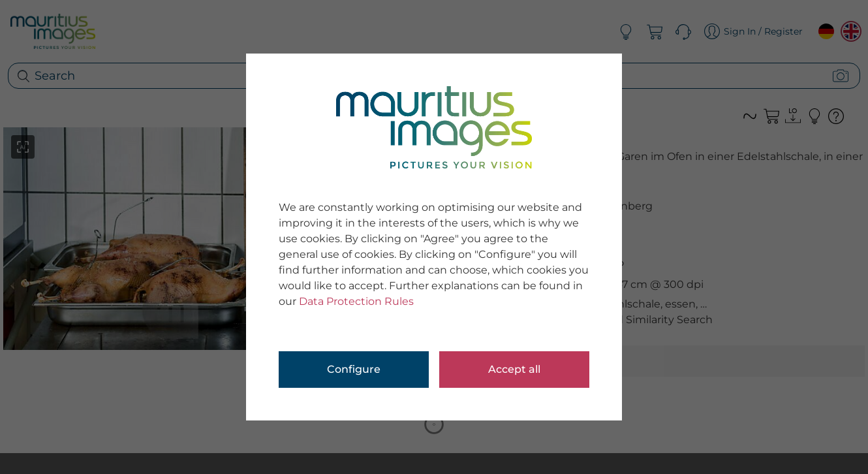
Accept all (514, 369)
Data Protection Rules (356, 301)
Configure (354, 369)
